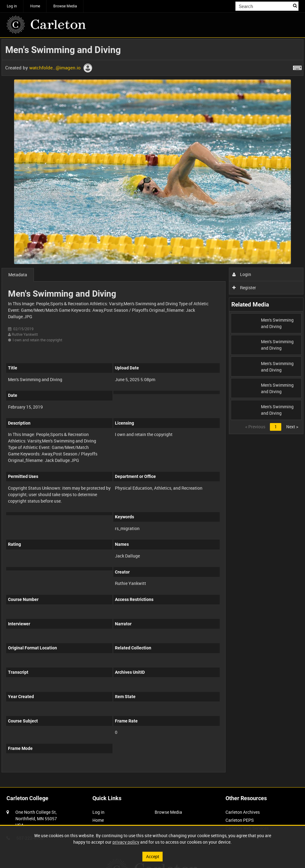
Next (292, 427)
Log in (12, 6)
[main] (152, 409)
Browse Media (65, 6)
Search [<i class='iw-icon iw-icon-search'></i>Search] (295, 6)
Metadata (18, 275)
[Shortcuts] (297, 67)
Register (244, 288)
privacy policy (126, 842)
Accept (153, 856)
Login (242, 274)
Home (35, 6)
